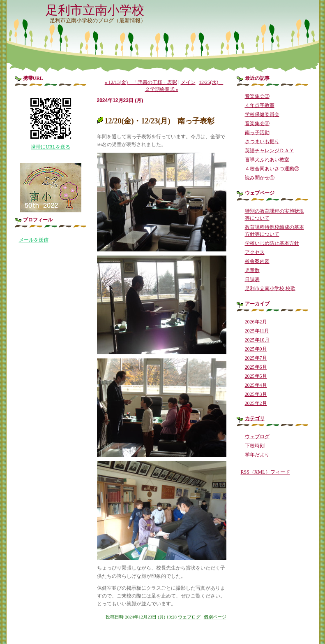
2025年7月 (256, 358)
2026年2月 (256, 322)
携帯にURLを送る (51, 147)
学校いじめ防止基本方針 (272, 243)
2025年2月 (256, 403)
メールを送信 (34, 240)
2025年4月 (256, 385)
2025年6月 (256, 367)
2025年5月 (256, 376)
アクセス (255, 252)
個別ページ (215, 617)
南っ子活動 (257, 133)
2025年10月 (257, 340)
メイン (188, 82)
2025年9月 (256, 349)
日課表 (252, 279)
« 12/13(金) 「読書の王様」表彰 (141, 82)
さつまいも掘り (262, 142)
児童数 (252, 270)
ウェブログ (189, 617)
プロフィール (38, 220)
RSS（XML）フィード (265, 472)
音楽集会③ (257, 96)
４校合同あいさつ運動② (272, 169)
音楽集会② (257, 123)
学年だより (257, 455)
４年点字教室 (260, 105)
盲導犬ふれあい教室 (267, 160)
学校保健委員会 (262, 114)
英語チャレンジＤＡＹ (270, 151)
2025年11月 (257, 331)
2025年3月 (256, 394)
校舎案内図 (257, 261)
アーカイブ (257, 304)
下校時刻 (255, 446)
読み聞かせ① (260, 178)
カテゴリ (255, 418)
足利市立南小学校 (95, 10)
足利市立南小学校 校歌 (270, 288)
